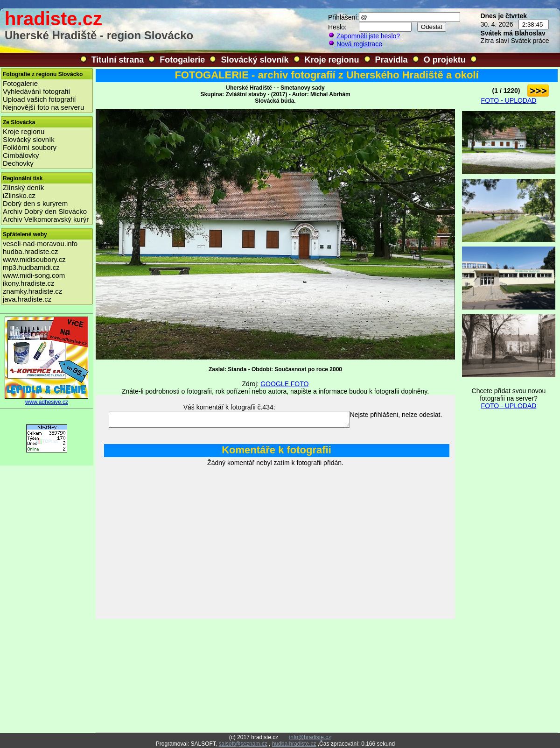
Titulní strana (118, 60)
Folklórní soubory (30, 147)
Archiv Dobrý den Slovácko (45, 211)
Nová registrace (355, 44)
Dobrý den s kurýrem (35, 203)
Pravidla (392, 60)
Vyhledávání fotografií (37, 91)
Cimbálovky (21, 155)
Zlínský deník (23, 187)
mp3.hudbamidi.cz (31, 267)
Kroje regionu (332, 60)
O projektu (445, 60)
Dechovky (18, 163)
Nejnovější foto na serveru (43, 107)
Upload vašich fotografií (39, 99)
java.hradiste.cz (27, 299)
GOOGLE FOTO (284, 384)
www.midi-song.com (34, 275)
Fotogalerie (182, 60)
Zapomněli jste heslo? (364, 36)
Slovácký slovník (255, 60)
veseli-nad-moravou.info (40, 243)
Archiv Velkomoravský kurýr (46, 219)
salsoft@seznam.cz (243, 744)
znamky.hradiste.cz (32, 291)
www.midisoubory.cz (34, 259)
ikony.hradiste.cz (29, 283)
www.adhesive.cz (47, 399)
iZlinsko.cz (19, 195)
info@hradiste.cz (310, 737)
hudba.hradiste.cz (30, 251)
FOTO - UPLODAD (509, 100)
